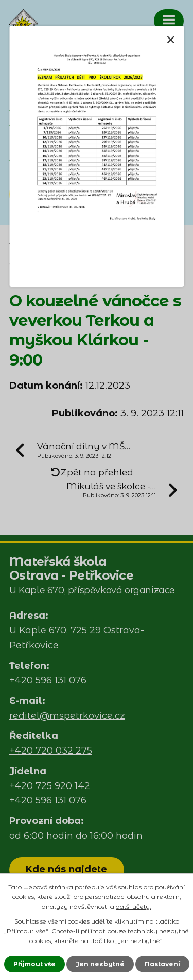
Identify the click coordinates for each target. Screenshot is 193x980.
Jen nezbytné (100, 964)
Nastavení (162, 964)
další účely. (134, 906)
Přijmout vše (34, 964)
